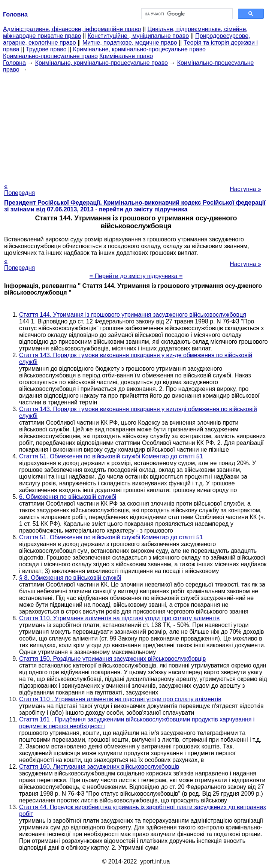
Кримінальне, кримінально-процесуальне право (139, 49)
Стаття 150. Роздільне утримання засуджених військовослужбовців (113, 659)
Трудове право (46, 49)
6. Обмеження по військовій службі (68, 497)
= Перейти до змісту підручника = (136, 276)
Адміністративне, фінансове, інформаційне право (72, 29)
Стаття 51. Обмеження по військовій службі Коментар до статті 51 (111, 456)
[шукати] (186, 14)
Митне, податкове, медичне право (130, 43)
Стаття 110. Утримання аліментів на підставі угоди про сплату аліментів (119, 618)
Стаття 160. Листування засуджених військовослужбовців (99, 767)
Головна (14, 63)
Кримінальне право (126, 56)
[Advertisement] (136, 126)
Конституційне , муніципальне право (138, 36)
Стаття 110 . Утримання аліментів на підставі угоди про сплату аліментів (120, 699)
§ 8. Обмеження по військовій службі (70, 578)
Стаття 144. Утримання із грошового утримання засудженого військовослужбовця (133, 315)
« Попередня (19, 189)
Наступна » (245, 189)
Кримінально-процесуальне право (50, 56)
